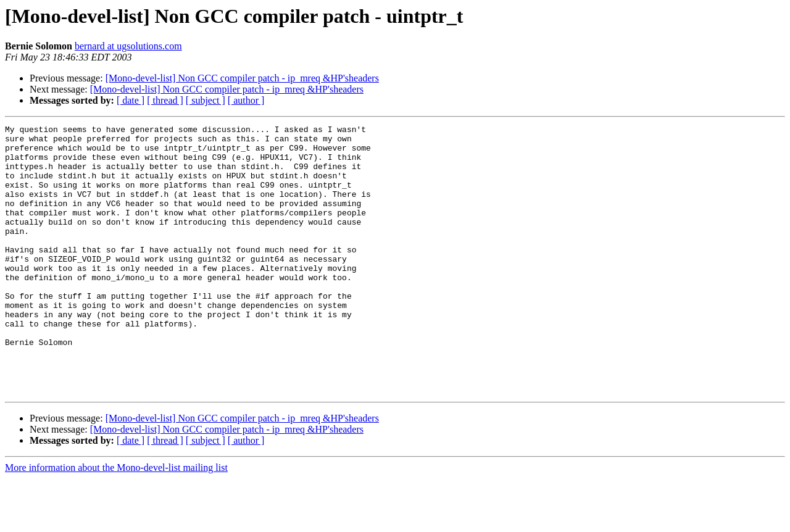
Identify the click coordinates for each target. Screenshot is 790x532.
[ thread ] (165, 100)
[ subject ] (206, 100)
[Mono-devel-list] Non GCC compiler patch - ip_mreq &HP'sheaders (242, 78)
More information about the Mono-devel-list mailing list (116, 521)
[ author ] (246, 100)
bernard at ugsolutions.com (128, 46)
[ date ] (131, 100)
